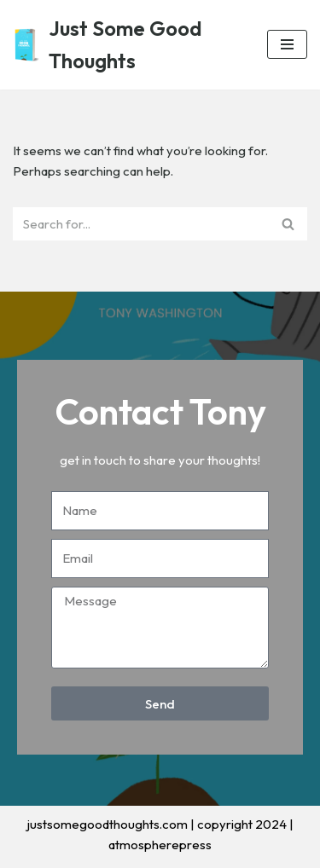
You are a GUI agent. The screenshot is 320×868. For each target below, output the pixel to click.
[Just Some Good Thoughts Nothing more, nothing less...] (127, 45)
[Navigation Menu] (287, 44)
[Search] (141, 224)
